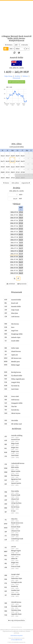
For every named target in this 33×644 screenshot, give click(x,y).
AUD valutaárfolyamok (17, 82)
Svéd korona (15, 400)
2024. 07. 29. (14, 218)
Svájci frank (15, 310)
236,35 (3, 178)
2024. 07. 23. (14, 229)
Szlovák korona (16, 602)
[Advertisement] (16, 17)
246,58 (8, 161)
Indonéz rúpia (16, 337)
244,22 (3, 156)
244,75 (3, 161)
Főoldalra (9, 45)
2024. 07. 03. (14, 268)
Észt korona (15, 475)
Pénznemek (16, 78)
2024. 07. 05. (14, 262)
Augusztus (26, 183)
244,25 (23, 156)
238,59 (13, 172)
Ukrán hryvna (16, 413)
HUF (20, 199)
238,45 (8, 178)
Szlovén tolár (15, 594)
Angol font (15, 331)
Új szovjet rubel (16, 606)
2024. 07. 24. (14, 226)
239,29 (18, 178)
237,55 (8, 172)
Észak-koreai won (17, 523)
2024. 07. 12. (14, 248)
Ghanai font (15, 499)
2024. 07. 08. (14, 259)
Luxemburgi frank (17, 539)
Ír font (13, 511)
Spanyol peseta (16, 483)
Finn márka (15, 491)
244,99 (13, 156)
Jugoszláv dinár (16, 614)
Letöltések (11, 284)
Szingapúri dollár (17, 403)
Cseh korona (15, 317)
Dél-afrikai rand (16, 424)
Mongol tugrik (16, 551)
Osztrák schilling (17, 435)
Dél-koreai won (16, 358)
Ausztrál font (16, 439)
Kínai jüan (15, 313)
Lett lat (14, 547)
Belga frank (15, 443)
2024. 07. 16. (14, 243)
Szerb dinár (15, 389)
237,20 (18, 172)
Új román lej (15, 386)
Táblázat (25, 76)
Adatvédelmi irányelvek (17, 635)
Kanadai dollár (16, 306)
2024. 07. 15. (14, 245)
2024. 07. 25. (14, 223)
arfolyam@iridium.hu (17, 640)
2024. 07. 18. (14, 237)
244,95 (18, 156)
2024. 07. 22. (14, 232)
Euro (13, 327)
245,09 (12, 161)
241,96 (8, 167)
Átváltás (17, 76)
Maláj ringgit (16, 365)
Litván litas (15, 535)
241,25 (13, 167)
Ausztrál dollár (16, 300)
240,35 (18, 167)
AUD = (21, 195)
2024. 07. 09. (14, 257)
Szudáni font (15, 590)
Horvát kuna (15, 507)
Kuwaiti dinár (16, 527)
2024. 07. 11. (14, 251)
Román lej (15, 586)
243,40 (3, 167)
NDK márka (15, 467)
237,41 (13, 178)
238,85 (3, 172)
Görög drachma (16, 503)
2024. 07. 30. (14, 215)
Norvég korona (16, 372)
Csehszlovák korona (18, 463)
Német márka (16, 471)
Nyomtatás (22, 284)
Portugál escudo (17, 582)
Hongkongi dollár (17, 334)
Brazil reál (15, 303)
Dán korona (15, 324)
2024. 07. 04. (14, 265)
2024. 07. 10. (14, 254)
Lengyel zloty (16, 382)
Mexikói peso (16, 362)
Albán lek (14, 559)
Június (6, 183)
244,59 (23, 161)
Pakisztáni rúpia (17, 578)
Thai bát (14, 406)
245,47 (8, 156)
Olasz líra (14, 519)
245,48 (18, 161)
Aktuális (25, 45)
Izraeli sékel (15, 341)
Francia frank (16, 495)
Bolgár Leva (15, 451)
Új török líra (15, 410)
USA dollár (15, 420)
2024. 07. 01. (14, 273)
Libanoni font (16, 531)
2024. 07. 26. (14, 220)
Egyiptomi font (16, 479)
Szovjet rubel (15, 574)
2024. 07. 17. (14, 240)
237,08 (23, 172)
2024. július (15, 183)
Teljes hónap (8, 76)
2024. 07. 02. (14, 270)
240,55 (22, 167)
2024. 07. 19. (14, 234)
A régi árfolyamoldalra (17, 620)
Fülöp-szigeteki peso (18, 379)
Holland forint (16, 555)
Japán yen (15, 355)
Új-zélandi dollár (17, 376)
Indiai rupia (15, 348)
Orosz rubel (15, 396)
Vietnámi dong (16, 610)
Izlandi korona (16, 351)
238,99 (23, 178)
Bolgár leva (15, 447)
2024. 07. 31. (14, 212)
